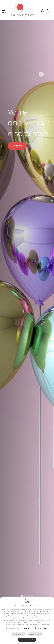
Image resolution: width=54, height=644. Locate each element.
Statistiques (29, 628)
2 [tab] (25, 596)
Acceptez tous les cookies (27, 640)
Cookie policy (45, 624)
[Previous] (41, 74)
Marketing (43, 628)
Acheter (17, 146)
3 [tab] (29, 596)
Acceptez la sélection (35, 634)
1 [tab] (22, 596)
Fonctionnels (13, 628)
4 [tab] (32, 596)
